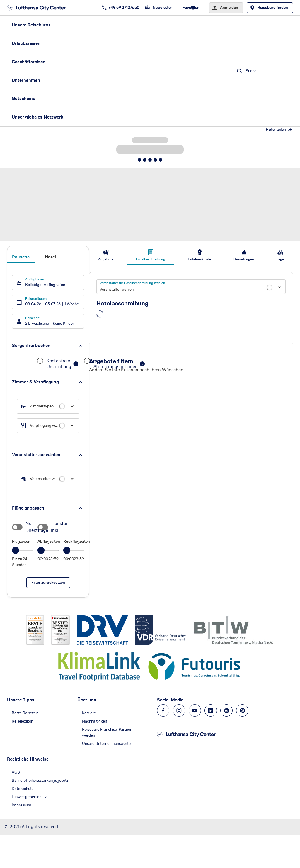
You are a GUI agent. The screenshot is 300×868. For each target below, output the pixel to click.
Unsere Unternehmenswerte (106, 743)
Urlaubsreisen (26, 43)
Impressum (22, 805)
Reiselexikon (22, 721)
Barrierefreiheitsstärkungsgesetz (40, 780)
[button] (48, 346)
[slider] (16, 550)
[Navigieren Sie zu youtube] (195, 710)
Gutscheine (23, 98)
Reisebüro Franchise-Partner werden (107, 732)
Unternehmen (26, 80)
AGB (16, 772)
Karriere (89, 713)
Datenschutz (23, 789)
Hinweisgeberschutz (29, 797)
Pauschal (21, 257)
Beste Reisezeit (25, 713)
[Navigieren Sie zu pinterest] (242, 710)
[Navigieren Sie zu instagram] (179, 710)
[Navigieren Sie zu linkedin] (211, 710)
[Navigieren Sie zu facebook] (163, 710)
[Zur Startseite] (38, 8)
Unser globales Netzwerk (37, 117)
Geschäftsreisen (29, 62)
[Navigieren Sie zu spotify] (226, 710)
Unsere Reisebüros (31, 25)
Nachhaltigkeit (95, 721)
